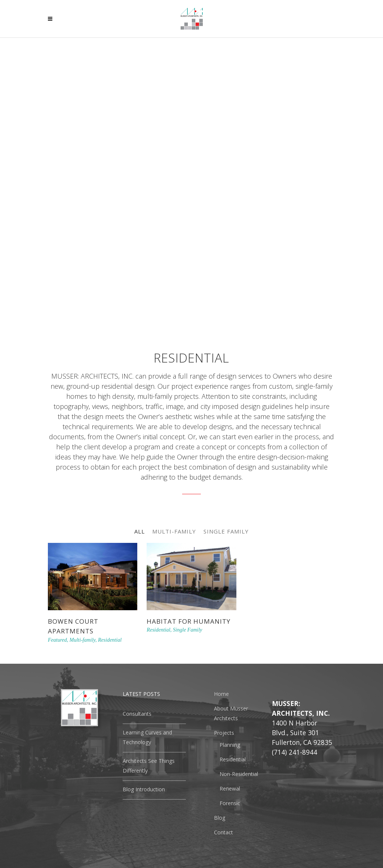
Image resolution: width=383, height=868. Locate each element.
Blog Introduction (144, 789)
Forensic (230, 803)
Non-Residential (239, 774)
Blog (220, 818)
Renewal (230, 788)
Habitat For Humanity (189, 621)
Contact (223, 832)
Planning (230, 745)
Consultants (137, 714)
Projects (224, 733)
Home (221, 694)
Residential (233, 759)
